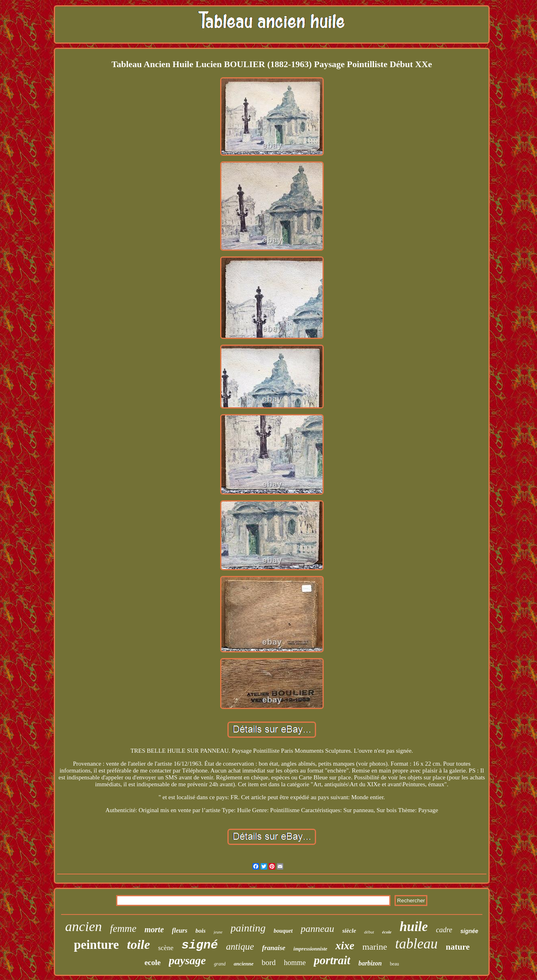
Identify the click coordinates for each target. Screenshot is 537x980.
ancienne (243, 964)
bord (269, 962)
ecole (153, 962)
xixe (345, 946)
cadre (444, 930)
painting (248, 928)
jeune (218, 932)
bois (201, 931)
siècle (349, 931)
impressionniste (310, 949)
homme (295, 963)
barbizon (370, 963)
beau (394, 964)
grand (220, 964)
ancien (84, 926)
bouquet (283, 931)
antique (240, 947)
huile (414, 927)
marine (375, 947)
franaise (274, 948)
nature (457, 947)
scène (166, 948)
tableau (416, 944)
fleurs (180, 930)
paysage (187, 960)
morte (154, 929)
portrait (332, 960)
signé (200, 945)
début (369, 932)
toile (139, 944)
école (387, 932)
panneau (317, 929)
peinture (96, 945)
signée (469, 931)
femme (123, 928)
